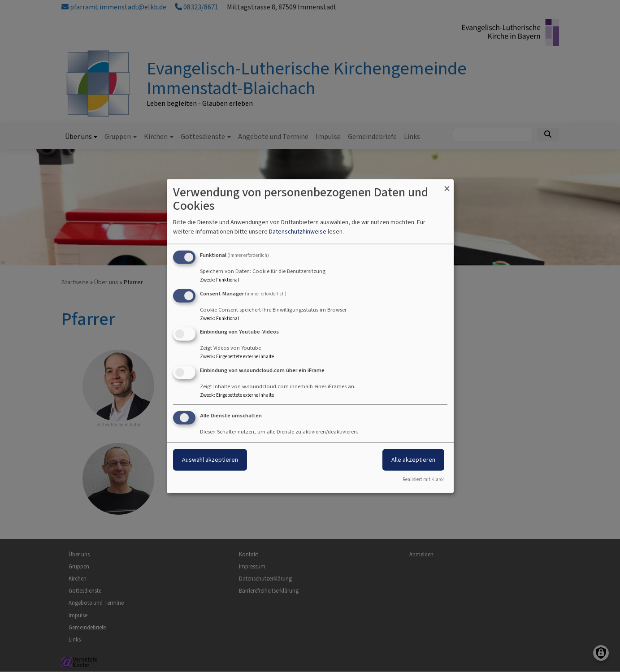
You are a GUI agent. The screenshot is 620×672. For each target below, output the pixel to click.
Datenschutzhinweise (298, 232)
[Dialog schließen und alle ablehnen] (447, 184)
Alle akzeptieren (413, 460)
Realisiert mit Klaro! (423, 479)
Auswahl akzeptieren (210, 460)
